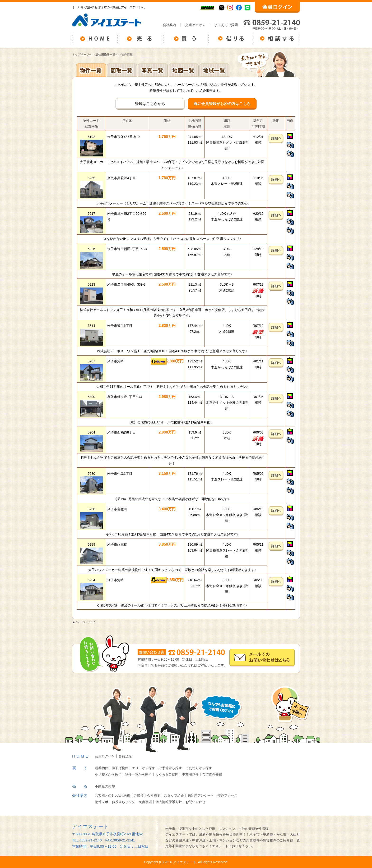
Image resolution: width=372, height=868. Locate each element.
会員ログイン (105, 756)
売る (84, 786)
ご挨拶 (139, 795)
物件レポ (102, 802)
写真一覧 (153, 70)
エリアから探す (144, 768)
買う (84, 768)
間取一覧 (122, 70)
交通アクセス (195, 25)
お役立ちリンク (123, 802)
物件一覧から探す (138, 774)
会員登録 (125, 756)
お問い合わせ (195, 802)
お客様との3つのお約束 (112, 795)
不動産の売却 (105, 786)
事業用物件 (190, 774)
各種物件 (91, 70)
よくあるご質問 (226, 25)
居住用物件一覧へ (107, 55)
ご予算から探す (170, 768)
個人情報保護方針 (169, 802)
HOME (81, 756)
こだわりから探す (199, 768)
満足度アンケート (201, 795)
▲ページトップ (84, 622)
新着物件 (102, 768)
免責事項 (145, 802)
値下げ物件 (120, 768)
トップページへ (82, 55)
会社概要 (154, 795)
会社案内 (169, 25)
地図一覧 (184, 70)
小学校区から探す (108, 774)
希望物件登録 (212, 774)
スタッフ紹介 (174, 795)
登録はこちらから (150, 104)
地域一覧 (214, 70)
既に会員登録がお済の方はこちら (222, 104)
